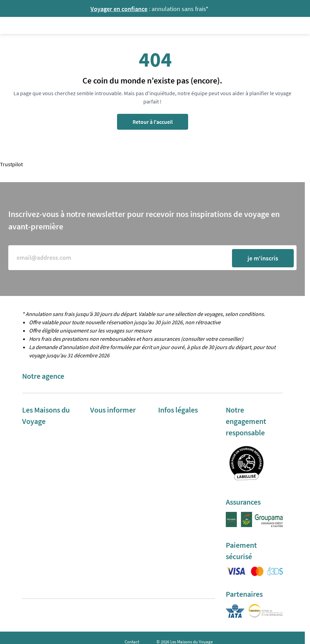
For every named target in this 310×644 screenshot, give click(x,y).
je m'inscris (263, 258)
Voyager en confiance (119, 9)
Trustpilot (11, 164)
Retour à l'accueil (153, 122)
